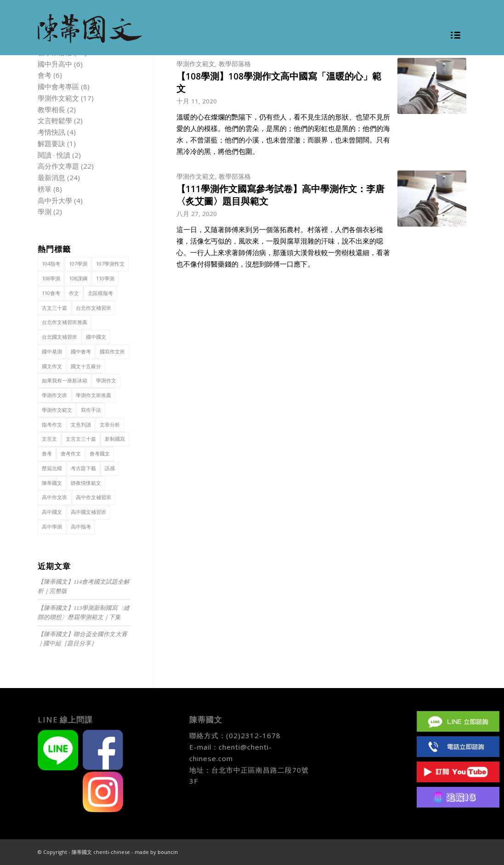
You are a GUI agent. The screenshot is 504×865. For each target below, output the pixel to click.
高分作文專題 (58, 166)
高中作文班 (54, 497)
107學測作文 (110, 264)
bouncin (168, 852)
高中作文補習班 (93, 497)
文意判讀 (81, 424)
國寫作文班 (112, 351)
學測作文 (106, 380)
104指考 (51, 264)
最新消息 (51, 177)
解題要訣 (51, 143)
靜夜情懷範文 (86, 483)
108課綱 (78, 278)
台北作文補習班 (93, 308)
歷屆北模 (52, 468)
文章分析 (110, 424)
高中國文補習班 (88, 512)
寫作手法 (91, 410)
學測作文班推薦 (93, 395)
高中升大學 (55, 200)
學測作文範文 (196, 64)
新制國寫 (115, 439)
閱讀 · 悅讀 (54, 155)
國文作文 (52, 366)
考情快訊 (51, 132)
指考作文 (52, 424)
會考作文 (71, 453)
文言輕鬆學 (55, 120)
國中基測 (52, 351)
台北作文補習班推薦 (65, 322)
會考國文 (100, 453)
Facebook (458, 696)
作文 (74, 293)
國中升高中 (55, 64)
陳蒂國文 (52, 483)
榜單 (45, 189)
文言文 (49, 439)
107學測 (78, 264)
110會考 (51, 293)
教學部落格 (235, 64)
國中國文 (96, 337)
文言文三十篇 (81, 439)
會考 (45, 75)
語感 (110, 468)
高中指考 (81, 526)
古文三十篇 (54, 308)
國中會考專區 (58, 86)
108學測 (51, 278)
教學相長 (51, 109)
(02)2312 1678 (458, 747)
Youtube (458, 772)
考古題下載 (83, 468)
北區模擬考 (100, 293)
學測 (45, 211)
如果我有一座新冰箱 (65, 380)
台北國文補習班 (59, 337)
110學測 (105, 278)
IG (458, 797)
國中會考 (81, 351)
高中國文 (52, 512)
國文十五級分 (86, 366)
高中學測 (52, 526)
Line (458, 721)
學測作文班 (54, 395)
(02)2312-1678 (253, 735)
